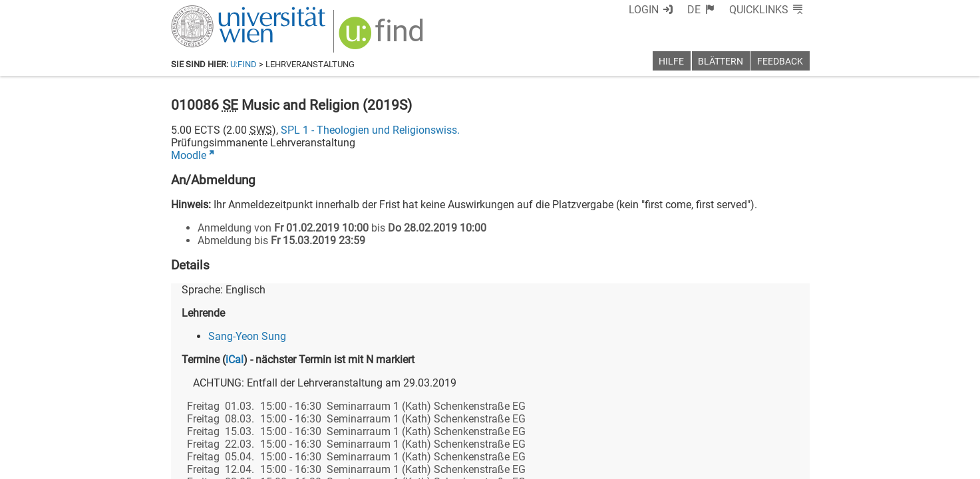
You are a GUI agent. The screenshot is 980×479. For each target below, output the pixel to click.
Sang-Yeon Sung (247, 336)
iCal (235, 360)
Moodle (189, 155)
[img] (383, 38)
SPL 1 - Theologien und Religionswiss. (370, 130)
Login (644, 10)
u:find (244, 64)
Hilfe (671, 62)
